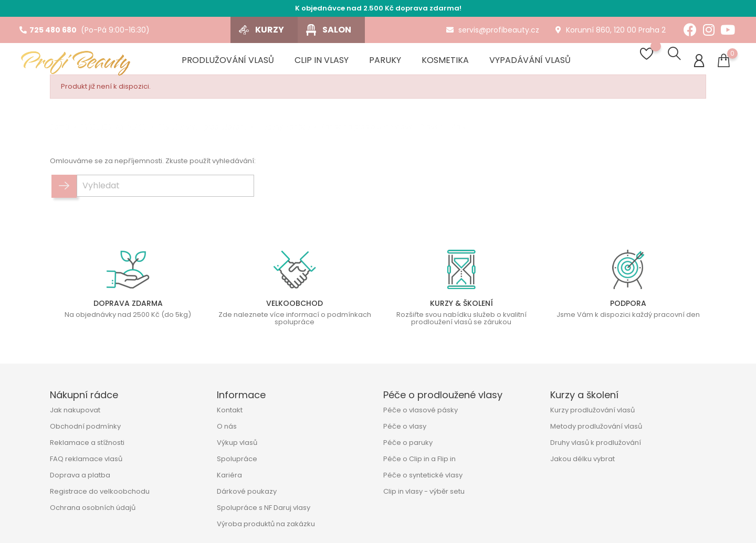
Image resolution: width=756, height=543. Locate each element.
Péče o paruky (408, 443)
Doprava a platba (80, 475)
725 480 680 (48, 30)
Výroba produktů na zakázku (266, 524)
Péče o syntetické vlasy (423, 475)
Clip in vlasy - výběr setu (424, 491)
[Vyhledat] (165, 189)
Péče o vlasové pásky (421, 410)
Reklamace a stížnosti (87, 443)
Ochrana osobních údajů (93, 508)
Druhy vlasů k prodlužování (596, 443)
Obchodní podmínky (85, 426)
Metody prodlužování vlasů (596, 426)
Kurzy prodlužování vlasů (592, 410)
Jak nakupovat (75, 410)
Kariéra (229, 475)
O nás (227, 426)
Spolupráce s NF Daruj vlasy (264, 508)
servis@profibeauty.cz (493, 30)
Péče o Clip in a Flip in (419, 459)
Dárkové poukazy (247, 491)
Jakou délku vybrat (582, 459)
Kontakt (230, 410)
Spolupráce (237, 459)
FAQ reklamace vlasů (86, 459)
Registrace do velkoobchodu (100, 491)
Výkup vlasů (237, 443)
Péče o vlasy (405, 426)
